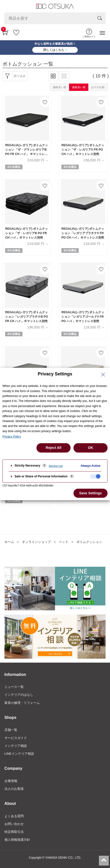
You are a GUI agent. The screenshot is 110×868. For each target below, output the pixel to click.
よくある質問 (14, 816)
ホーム (9, 542)
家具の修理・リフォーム (22, 703)
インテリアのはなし (19, 695)
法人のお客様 (14, 789)
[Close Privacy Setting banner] (103, 375)
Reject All (53, 448)
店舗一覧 (11, 730)
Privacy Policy (12, 437)
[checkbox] (95, 476)
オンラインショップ (36, 542)
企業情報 (11, 781)
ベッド (64, 542)
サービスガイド (16, 738)
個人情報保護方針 (17, 840)
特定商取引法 (14, 832)
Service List (56, 466)
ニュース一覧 (14, 687)
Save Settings (91, 493)
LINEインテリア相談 (19, 754)
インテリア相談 (16, 746)
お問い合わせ (14, 824)
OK (91, 448)
